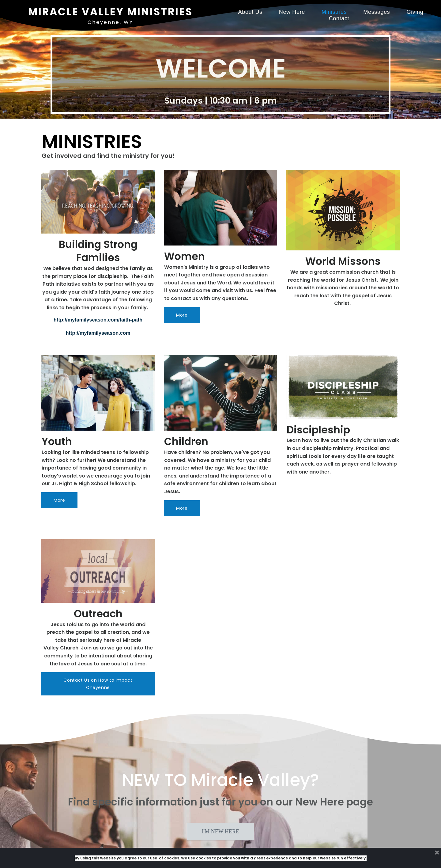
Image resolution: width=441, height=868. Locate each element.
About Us (250, 12)
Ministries (334, 12)
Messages (377, 12)
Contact (339, 18)
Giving (415, 12)
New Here (292, 12)
